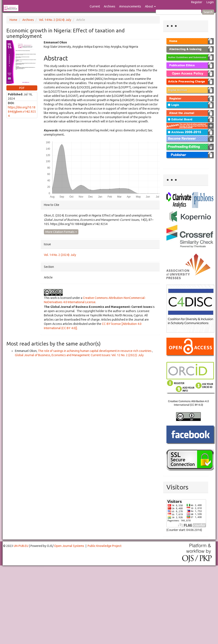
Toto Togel (17, 567)
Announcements (130, 6)
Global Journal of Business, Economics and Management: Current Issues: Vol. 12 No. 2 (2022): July (79, 355)
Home (13, 20)
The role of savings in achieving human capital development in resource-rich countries (95, 351)
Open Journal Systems (69, 546)
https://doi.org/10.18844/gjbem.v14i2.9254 (22, 112)
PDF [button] (22, 88)
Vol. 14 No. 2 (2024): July (55, 20)
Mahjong (17, 568)
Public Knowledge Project (105, 546)
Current (95, 6)
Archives (110, 6)
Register (197, 2)
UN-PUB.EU (21, 546)
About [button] (150, 6)
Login (210, 2)
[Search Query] (179, 12)
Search (208, 12)
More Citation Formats (61, 232)
